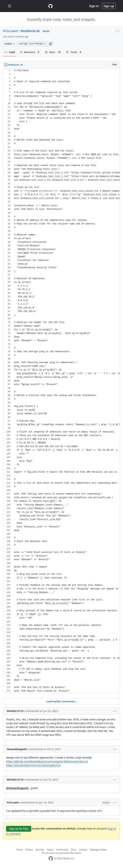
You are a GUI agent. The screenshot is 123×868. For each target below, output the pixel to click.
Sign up (109, 6)
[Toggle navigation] (10, 6)
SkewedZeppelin (17, 749)
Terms (19, 850)
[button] (51, 44)
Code (10, 52)
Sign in (94, 6)
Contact (83, 850)
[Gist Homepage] (51, 6)
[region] (61, 381)
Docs (74, 850)
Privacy (29, 850)
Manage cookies (98, 850)
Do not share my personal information (61, 853)
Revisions (30, 52)
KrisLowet (11, 31)
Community (62, 850)
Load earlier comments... (61, 701)
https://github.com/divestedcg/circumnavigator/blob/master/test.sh (47, 761)
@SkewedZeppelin (17, 788)
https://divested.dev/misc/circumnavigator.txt (33, 765)
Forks (74, 52)
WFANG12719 (15, 711)
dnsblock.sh (30, 31)
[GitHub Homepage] (51, 858)
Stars (53, 52)
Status (50, 850)
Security (40, 850)
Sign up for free (19, 829)
